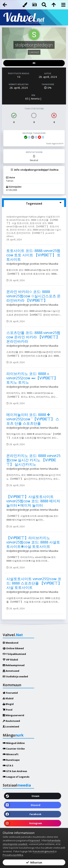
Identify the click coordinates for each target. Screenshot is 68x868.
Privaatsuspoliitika (13, 855)
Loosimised (11, 727)
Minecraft (11, 754)
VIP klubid (10, 660)
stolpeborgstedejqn (17, 217)
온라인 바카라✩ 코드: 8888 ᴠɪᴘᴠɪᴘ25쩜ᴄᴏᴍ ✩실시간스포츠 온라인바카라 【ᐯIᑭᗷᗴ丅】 (34, 231)
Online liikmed (13, 648)
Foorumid (10, 693)
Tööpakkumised (14, 654)
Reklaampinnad (14, 665)
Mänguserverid (13, 715)
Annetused (11, 671)
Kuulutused (11, 721)
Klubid (8, 698)
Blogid (8, 704)
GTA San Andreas (15, 771)
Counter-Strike (14, 749)
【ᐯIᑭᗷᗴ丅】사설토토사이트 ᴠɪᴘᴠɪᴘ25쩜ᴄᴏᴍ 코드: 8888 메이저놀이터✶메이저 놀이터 (33, 501)
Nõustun (34, 862)
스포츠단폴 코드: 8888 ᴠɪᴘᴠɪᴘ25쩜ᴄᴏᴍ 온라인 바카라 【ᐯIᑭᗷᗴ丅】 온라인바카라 (33, 337)
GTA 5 (8, 766)
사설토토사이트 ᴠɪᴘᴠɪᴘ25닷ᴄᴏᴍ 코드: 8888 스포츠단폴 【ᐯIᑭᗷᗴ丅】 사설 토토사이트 (33, 220)
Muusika (53, 264)
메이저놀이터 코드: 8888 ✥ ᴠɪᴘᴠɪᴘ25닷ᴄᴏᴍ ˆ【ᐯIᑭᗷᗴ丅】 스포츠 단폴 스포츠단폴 (33, 419)
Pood (8, 710)
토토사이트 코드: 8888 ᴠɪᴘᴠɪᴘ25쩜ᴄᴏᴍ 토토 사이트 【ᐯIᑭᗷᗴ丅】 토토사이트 (33, 226)
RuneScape (11, 760)
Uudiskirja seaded (15, 676)
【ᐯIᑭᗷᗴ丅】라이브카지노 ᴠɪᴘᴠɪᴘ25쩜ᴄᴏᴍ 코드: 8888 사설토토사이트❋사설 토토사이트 (33, 542)
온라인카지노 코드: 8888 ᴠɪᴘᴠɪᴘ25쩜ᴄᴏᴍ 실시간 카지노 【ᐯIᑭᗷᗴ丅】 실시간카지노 (33, 460)
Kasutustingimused (43, 851)
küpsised (35, 840)
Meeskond (11, 643)
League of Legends (16, 777)
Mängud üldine (14, 743)
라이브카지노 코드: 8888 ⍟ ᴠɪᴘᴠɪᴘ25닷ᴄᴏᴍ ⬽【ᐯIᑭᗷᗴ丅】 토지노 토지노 (32, 378)
